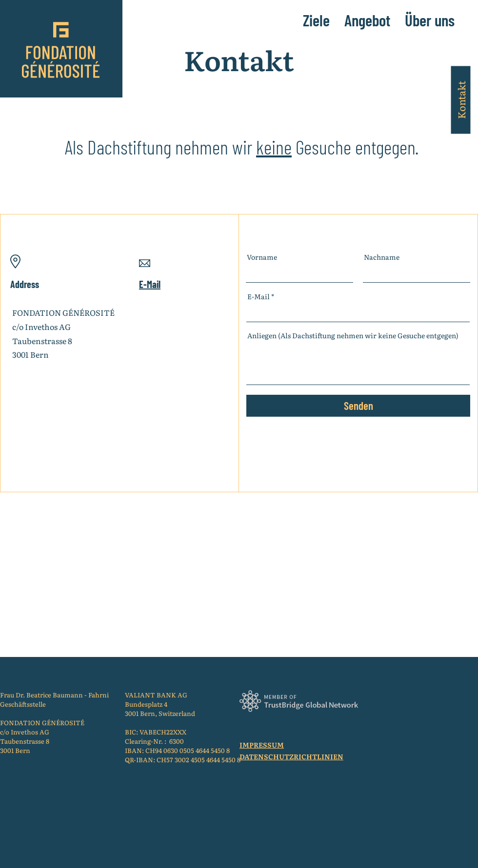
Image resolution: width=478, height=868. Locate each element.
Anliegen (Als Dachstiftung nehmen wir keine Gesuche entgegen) (353, 335)
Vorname (262, 257)
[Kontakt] (460, 100)
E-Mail (259, 296)
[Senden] (358, 406)
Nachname (382, 257)
